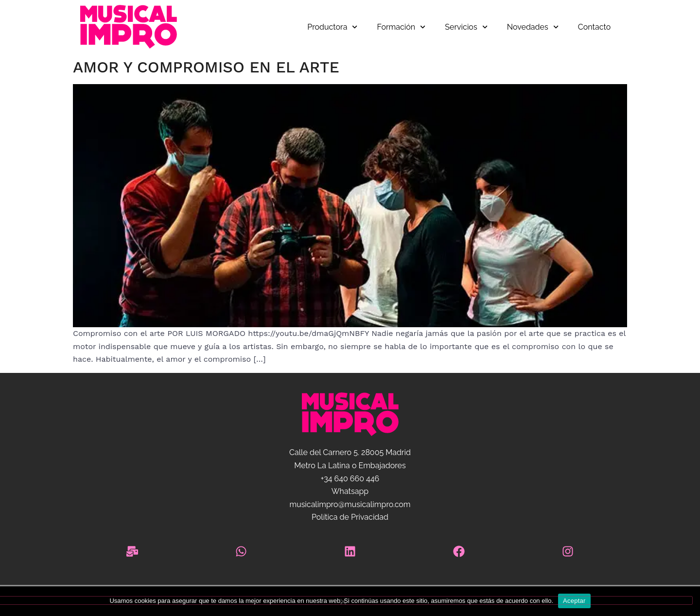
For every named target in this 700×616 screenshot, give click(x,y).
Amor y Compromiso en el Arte (206, 67)
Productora (332, 27)
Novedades (533, 27)
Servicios (466, 27)
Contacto (594, 27)
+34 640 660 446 (350, 479)
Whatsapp (350, 491)
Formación (402, 27)
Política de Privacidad (350, 517)
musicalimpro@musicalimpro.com (350, 504)
